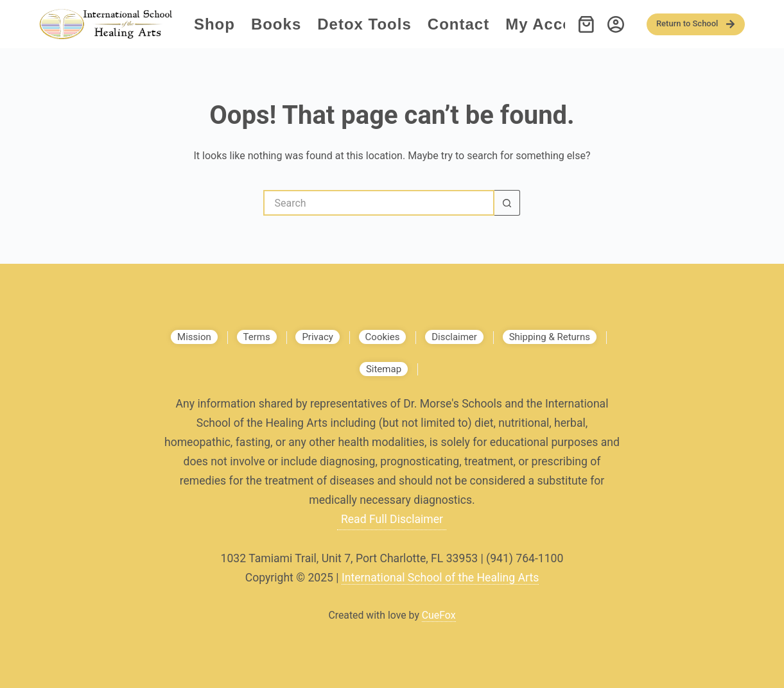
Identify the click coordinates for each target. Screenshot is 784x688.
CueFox (439, 615)
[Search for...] (379, 203)
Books (276, 24)
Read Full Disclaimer (392, 519)
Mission (194, 337)
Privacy (317, 337)
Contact (458, 24)
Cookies (383, 337)
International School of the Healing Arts (440, 578)
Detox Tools (364, 24)
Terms (257, 337)
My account (552, 24)
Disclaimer (454, 337)
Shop (214, 24)
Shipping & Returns (550, 337)
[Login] (616, 24)
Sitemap (384, 369)
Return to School (696, 24)
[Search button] (507, 203)
